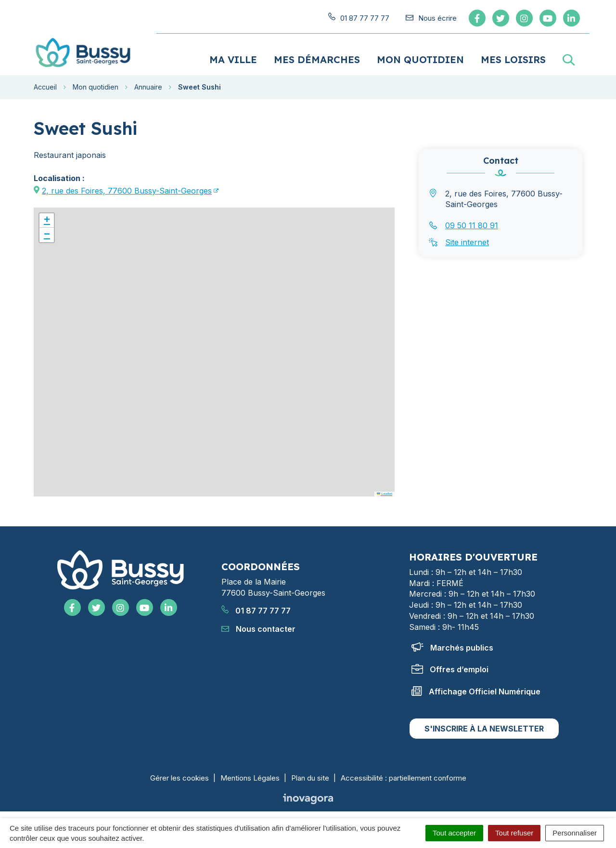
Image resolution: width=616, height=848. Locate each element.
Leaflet (385, 491)
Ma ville (233, 57)
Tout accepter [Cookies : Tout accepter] (454, 833)
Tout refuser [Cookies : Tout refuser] (514, 833)
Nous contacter (258, 626)
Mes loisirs (513, 57)
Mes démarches (317, 57)
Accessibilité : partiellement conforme (404, 775)
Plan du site (310, 775)
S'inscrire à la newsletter (484, 726)
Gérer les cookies (180, 775)
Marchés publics (452, 645)
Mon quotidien (420, 57)
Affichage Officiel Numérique (476, 689)
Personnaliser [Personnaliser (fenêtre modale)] (575, 833)
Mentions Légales (250, 775)
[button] (47, 218)
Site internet (467, 239)
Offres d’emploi (450, 666)
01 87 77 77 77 (256, 608)
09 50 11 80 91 (472, 222)
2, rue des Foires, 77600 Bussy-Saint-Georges (127, 188)
